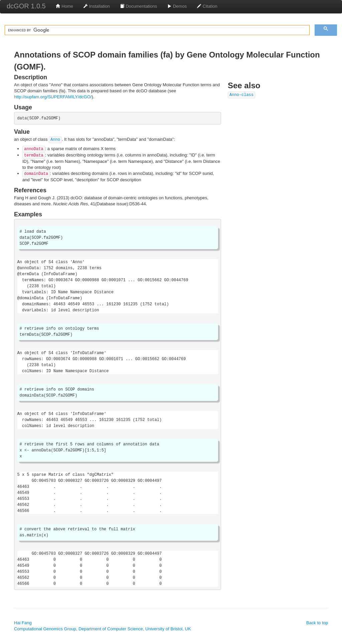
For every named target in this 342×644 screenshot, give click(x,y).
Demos (177, 6)
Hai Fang (23, 623)
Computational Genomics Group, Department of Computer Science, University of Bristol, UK (103, 629)
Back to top (317, 623)
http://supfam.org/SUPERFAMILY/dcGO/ (53, 97)
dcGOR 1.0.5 (26, 6)
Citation (207, 6)
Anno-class (241, 95)
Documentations (139, 6)
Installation (97, 6)
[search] (156, 30)
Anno (55, 140)
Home (64, 6)
